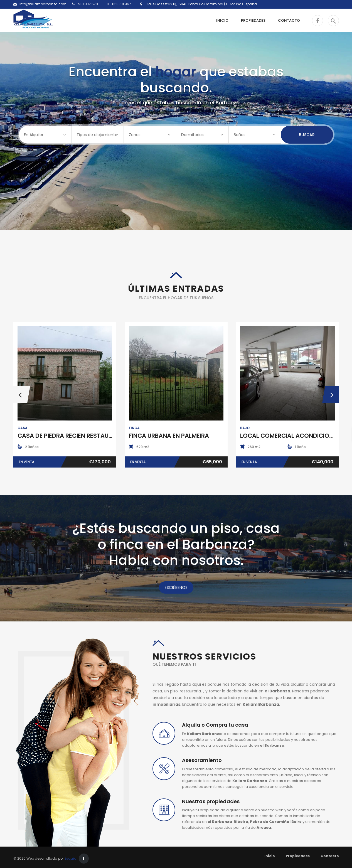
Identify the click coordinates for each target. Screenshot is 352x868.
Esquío (70, 858)
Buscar (307, 135)
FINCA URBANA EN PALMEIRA (169, 436)
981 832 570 (88, 4)
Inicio (270, 856)
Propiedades (298, 856)
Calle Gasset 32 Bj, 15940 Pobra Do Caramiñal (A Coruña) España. (200, 4)
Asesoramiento (202, 760)
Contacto (330, 856)
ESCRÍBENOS (176, 587)
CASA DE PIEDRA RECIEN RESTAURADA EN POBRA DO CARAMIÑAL (109, 436)
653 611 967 (121, 4)
